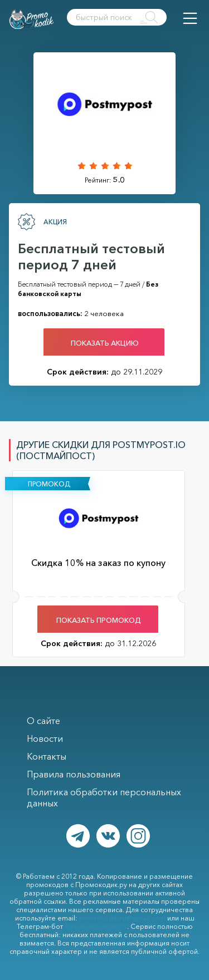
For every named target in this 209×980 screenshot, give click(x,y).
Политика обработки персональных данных (104, 797)
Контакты (47, 756)
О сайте (43, 721)
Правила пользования (74, 774)
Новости (45, 738)
